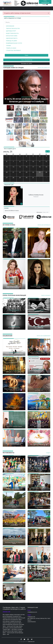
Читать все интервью (44, 225)
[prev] (47, 151)
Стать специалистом (26, 60)
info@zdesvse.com (32, 612)
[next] (49, 151)
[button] (7, 87)
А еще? (48, 453)
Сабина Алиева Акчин (36, 195)
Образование (39, 212)
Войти (45, 5)
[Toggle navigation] (3, 8)
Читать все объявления (44, 336)
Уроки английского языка (12, 211)
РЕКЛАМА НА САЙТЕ (27, 64)
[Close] (48, 13)
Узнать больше (46, 295)
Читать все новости (44, 68)
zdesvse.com (31, 642)
